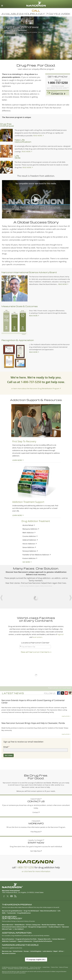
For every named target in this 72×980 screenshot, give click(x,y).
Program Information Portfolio (26, 939)
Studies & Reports (55, 927)
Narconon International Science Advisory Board (29, 272)
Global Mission (20, 925)
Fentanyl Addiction (29, 551)
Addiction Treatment (9, 941)
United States (18, 951)
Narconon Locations (9, 953)
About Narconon (8, 925)
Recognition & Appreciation (18, 340)
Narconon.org (7, 951)
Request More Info (44, 939)
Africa (61, 951)
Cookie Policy (46, 967)
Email (6, 747)
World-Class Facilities (49, 925)
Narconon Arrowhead (36, 689)
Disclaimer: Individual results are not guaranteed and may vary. (24, 969)
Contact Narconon (58, 939)
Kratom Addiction (29, 558)
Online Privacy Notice (36, 967)
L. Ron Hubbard (18, 929)
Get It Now (9, 755)
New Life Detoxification (23, 141)
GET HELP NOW (58, 77)
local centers (37, 637)
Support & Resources (25, 941)
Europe (26, 951)
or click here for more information (36, 871)
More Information (8, 939)
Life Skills (18, 157)
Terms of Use (54, 967)
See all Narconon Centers (35, 652)
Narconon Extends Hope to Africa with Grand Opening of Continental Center (33, 701)
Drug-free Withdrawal (7, 125)
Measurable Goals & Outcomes (20, 306)
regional (60, 634)
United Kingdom (36, 951)
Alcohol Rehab (28, 525)
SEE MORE (26, 562)
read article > (66, 716)
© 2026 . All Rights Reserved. (15, 967)
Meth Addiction (28, 533)
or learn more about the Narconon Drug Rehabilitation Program (35, 388)
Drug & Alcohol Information (43, 941)
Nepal (55, 951)
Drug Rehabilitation (24, 913)
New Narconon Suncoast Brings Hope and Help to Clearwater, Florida (33, 723)
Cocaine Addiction (29, 536)
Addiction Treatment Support (28, 502)
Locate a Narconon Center (35, 643)
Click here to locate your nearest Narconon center (57, 87)
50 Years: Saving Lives (33, 925)
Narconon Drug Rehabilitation (12, 911)
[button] (36, 960)
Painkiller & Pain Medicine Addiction (36, 555)
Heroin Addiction (29, 544)
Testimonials (11, 913)
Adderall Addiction (29, 540)
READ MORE (38, 136)
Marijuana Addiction (30, 529)
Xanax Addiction (28, 547)
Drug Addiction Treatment (36, 521)
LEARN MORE (17, 460)
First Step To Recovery (24, 441)
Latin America (47, 951)
